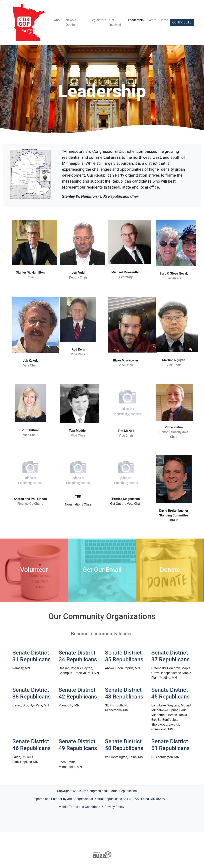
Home (164, 20)
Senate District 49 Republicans (78, 745)
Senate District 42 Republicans (78, 693)
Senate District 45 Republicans (171, 693)
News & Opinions (72, 22)
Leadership (136, 20)
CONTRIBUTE (182, 22)
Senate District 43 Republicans (124, 693)
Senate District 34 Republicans (78, 656)
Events (152, 20)
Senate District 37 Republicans (171, 656)
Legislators (98, 20)
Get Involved (115, 22)
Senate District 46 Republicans (31, 745)
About (58, 20)
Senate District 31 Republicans (31, 656)
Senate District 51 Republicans (171, 745)
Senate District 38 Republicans (31, 693)
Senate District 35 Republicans (124, 656)
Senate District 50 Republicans (124, 745)
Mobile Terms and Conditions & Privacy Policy (91, 807)
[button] (33, 668)
